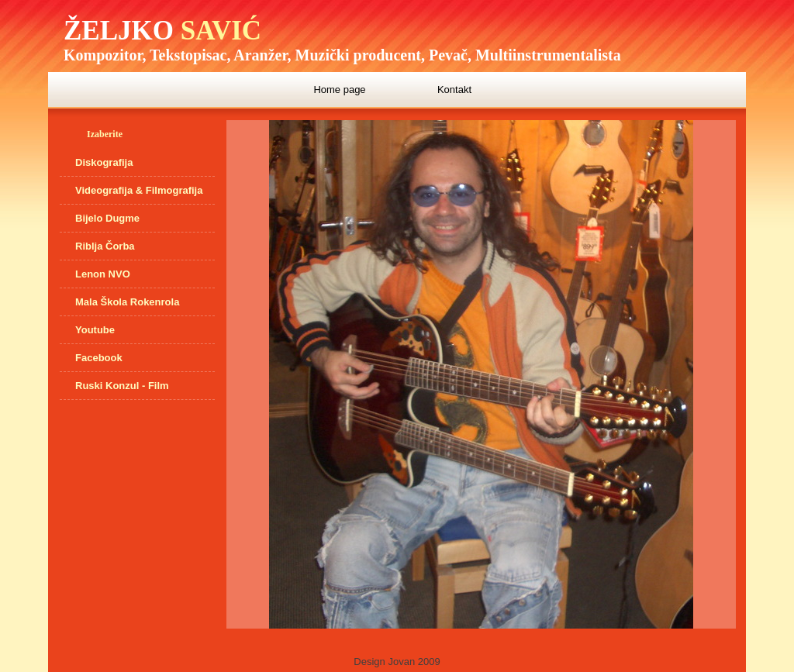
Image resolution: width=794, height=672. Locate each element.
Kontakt (454, 90)
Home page (339, 90)
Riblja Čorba (105, 246)
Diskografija (104, 162)
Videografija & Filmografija (139, 190)
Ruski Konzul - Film (122, 386)
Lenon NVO (103, 274)
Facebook (99, 358)
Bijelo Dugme (107, 218)
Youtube (95, 330)
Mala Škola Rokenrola (127, 302)
